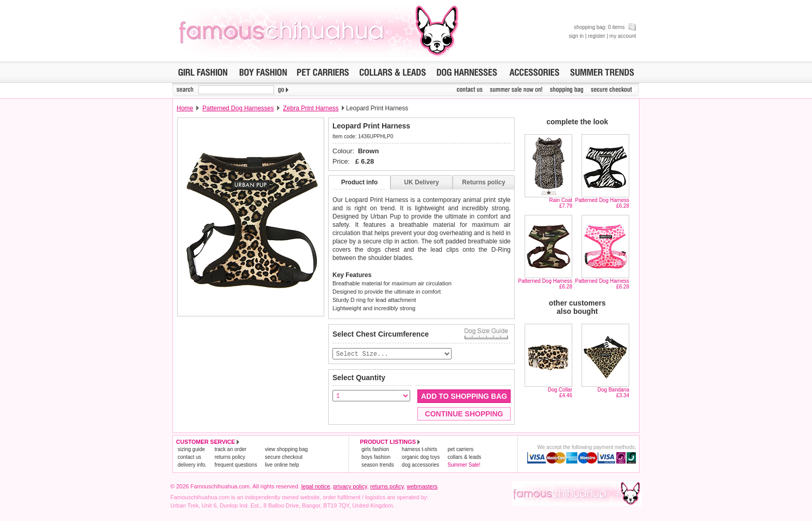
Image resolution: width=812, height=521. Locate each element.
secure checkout (284, 458)
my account (623, 36)
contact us (190, 458)
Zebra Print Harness (310, 108)
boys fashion (376, 458)
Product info (360, 182)
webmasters (422, 487)
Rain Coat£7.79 (561, 203)
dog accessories (421, 465)
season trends (378, 465)
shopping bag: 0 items (605, 27)
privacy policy (350, 487)
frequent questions (236, 465)
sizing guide (191, 450)
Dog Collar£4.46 (560, 393)
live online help (282, 465)
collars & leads (464, 458)
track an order (230, 450)
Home (185, 108)
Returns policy (483, 182)
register (596, 36)
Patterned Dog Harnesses (238, 108)
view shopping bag (286, 450)
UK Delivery (421, 182)
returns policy (230, 458)
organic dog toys (421, 458)
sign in (576, 36)
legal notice (316, 487)
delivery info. (192, 465)
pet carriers (460, 450)
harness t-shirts (419, 450)
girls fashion (375, 450)
